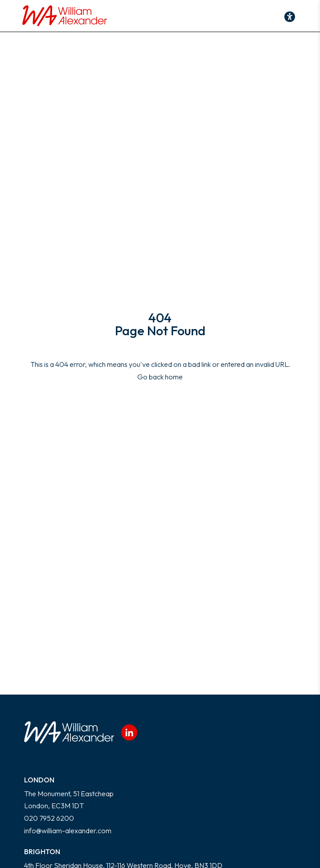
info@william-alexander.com (68, 831)
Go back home (160, 377)
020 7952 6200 (49, 818)
